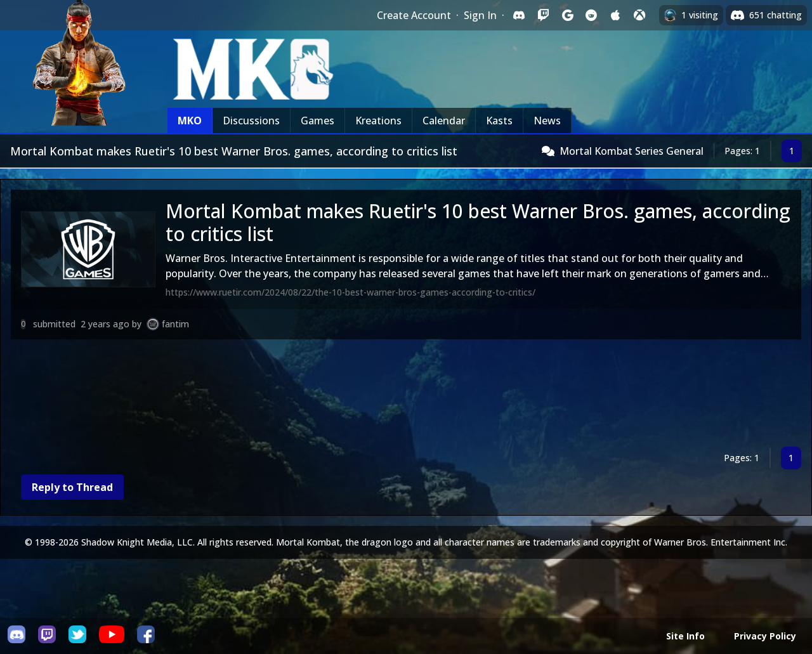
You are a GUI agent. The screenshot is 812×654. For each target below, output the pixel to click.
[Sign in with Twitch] (543, 15)
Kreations (378, 121)
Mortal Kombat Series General (632, 151)
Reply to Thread (72, 487)
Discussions (251, 121)
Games (318, 121)
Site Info (685, 636)
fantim (175, 324)
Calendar (444, 121)
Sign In (480, 15)
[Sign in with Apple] (615, 15)
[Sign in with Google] (567, 15)
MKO (190, 121)
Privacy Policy (765, 636)
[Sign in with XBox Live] (639, 15)
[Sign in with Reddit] (591, 15)
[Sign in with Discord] (519, 15)
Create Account (414, 15)
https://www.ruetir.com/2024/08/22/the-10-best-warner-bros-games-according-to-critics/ (350, 292)
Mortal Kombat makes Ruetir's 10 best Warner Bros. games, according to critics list (478, 222)
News (547, 121)
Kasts (499, 121)
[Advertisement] (391, 396)
